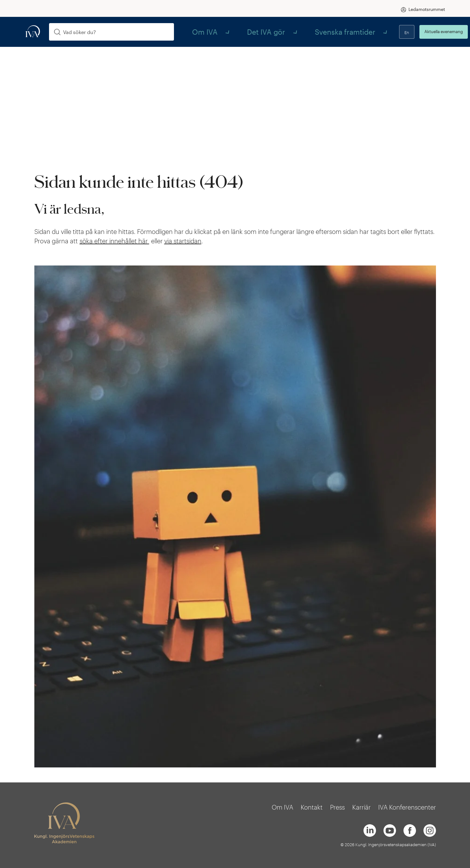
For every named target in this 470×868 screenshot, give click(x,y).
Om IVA (197, 32)
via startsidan (183, 241)
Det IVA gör (237, 32)
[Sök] (57, 32)
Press (337, 807)
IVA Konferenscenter (407, 807)
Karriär (361, 807)
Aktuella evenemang (421, 32)
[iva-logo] (33, 32)
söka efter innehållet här (114, 241)
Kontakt (312, 807)
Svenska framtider (290, 32)
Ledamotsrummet (427, 9)
